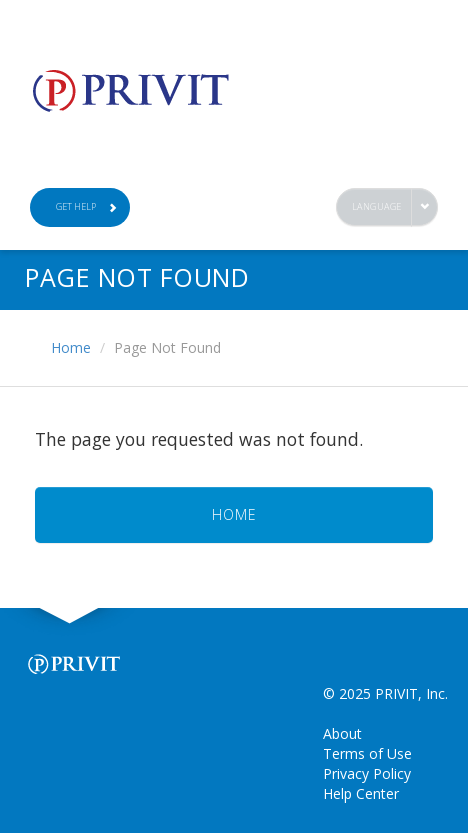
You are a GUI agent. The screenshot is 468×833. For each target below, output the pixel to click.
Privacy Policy (367, 773)
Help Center (361, 793)
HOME (234, 514)
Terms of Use (367, 753)
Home (71, 347)
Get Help (87, 206)
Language (377, 206)
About (342, 733)
